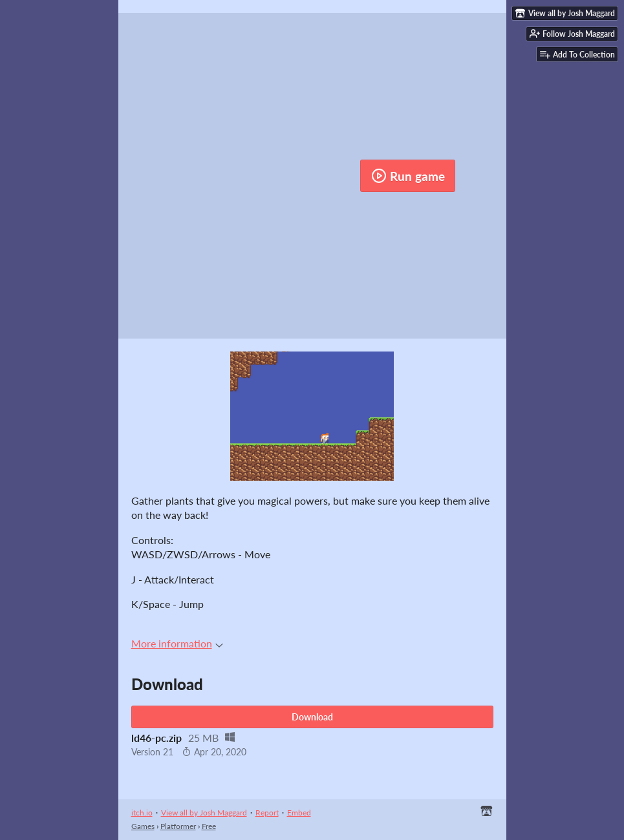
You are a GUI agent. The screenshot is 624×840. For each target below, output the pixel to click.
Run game (408, 176)
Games (143, 826)
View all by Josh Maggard (204, 813)
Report (267, 813)
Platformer (178, 826)
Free (209, 826)
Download (312, 717)
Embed (299, 813)
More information (177, 643)
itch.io (142, 813)
